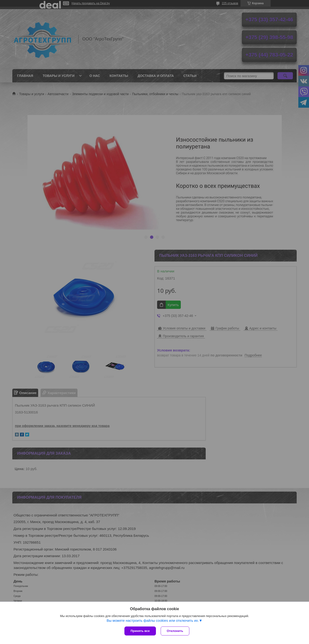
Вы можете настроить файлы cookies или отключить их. (153, 620)
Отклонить (175, 631)
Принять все (140, 631)
